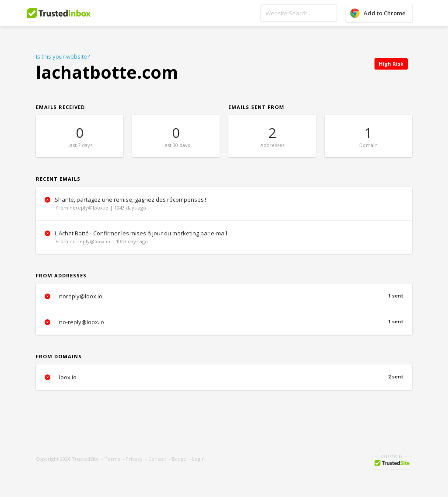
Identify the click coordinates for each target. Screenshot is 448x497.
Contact (157, 459)
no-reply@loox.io (224, 322)
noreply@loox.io (224, 296)
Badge (179, 459)
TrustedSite (85, 459)
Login (198, 459)
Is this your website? (63, 56)
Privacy (134, 459)
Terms (112, 459)
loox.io (224, 377)
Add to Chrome (385, 13)
